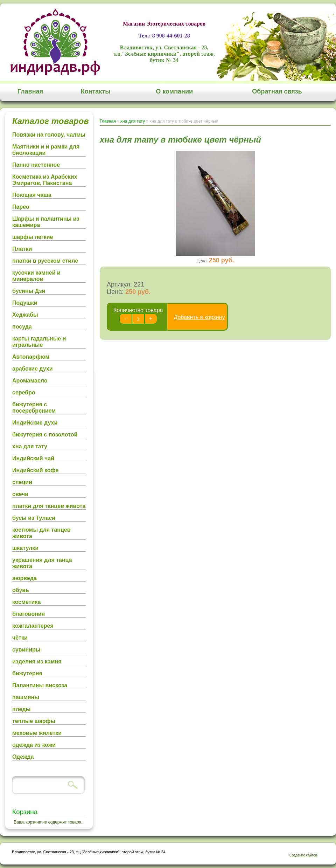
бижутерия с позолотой (45, 435)
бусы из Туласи (34, 518)
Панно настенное (36, 165)
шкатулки (25, 548)
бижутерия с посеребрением (34, 408)
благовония (29, 614)
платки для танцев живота (49, 506)
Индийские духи (35, 423)
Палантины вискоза (40, 685)
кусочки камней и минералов (36, 276)
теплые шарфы (34, 721)
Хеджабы (25, 315)
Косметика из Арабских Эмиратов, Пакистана (45, 180)
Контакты (96, 91)
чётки (20, 638)
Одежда (23, 757)
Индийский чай (33, 458)
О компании (174, 91)
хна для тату (30, 446)
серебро (24, 392)
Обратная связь (277, 91)
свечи (20, 494)
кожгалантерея (33, 626)
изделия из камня (37, 662)
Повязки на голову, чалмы (49, 135)
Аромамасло (30, 381)
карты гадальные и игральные (39, 342)
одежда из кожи (34, 745)
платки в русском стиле (45, 261)
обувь (21, 590)
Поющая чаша (32, 195)
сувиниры (26, 650)
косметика (26, 602)
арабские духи (33, 369)
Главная (30, 91)
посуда (22, 327)
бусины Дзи (29, 291)
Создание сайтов (303, 855)
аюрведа (24, 578)
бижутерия (27, 673)
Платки (22, 249)
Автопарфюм (31, 357)
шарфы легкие (33, 237)
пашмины (26, 697)
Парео (21, 207)
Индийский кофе (35, 470)
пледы (21, 709)
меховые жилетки (37, 733)
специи (22, 482)
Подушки (25, 303)
